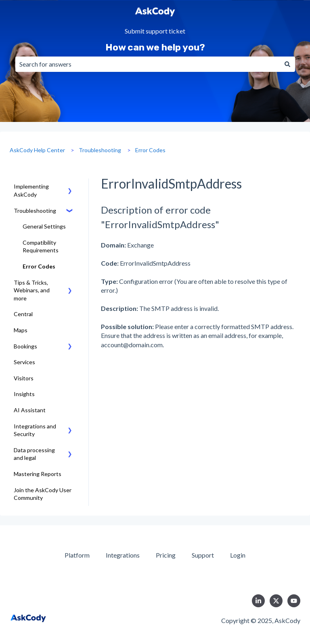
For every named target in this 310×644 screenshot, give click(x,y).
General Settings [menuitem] (44, 226)
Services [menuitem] (24, 362)
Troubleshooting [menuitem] (35, 211)
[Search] (287, 64)
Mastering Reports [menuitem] (38, 474)
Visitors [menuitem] (24, 378)
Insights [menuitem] (24, 394)
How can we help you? (155, 47)
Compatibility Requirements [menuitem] (41, 246)
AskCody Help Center (37, 150)
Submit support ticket (155, 31)
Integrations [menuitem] (123, 555)
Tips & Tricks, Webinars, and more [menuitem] (32, 290)
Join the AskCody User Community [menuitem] (43, 494)
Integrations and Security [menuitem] (35, 430)
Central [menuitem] (23, 314)
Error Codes (150, 150)
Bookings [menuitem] (25, 346)
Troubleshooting (100, 150)
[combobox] (148, 64)
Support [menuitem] (203, 555)
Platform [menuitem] (77, 555)
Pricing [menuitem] (166, 555)
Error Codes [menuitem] (39, 266)
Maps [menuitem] (21, 330)
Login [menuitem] (238, 555)
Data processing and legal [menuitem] (34, 454)
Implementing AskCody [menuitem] (31, 190)
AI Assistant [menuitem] (30, 410)
